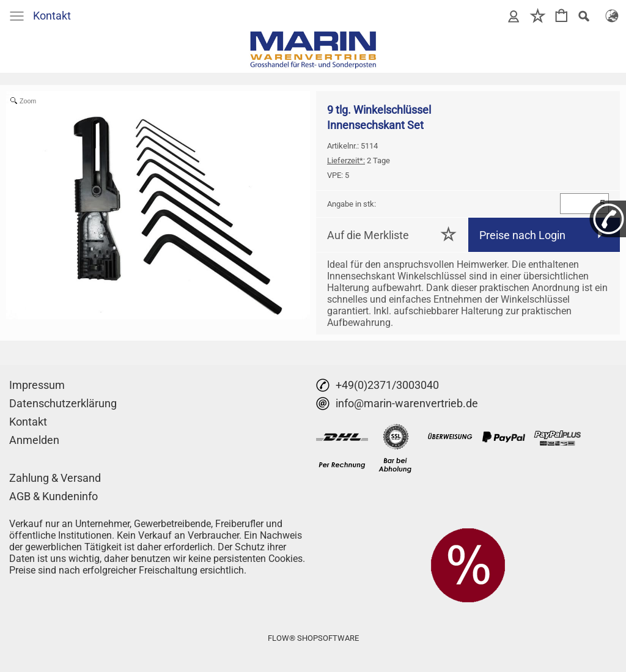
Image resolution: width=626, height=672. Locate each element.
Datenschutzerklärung (63, 403)
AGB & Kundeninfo (53, 496)
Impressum (37, 385)
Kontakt (52, 16)
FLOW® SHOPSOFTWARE (313, 638)
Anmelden (34, 440)
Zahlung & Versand (55, 478)
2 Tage (359, 161)
